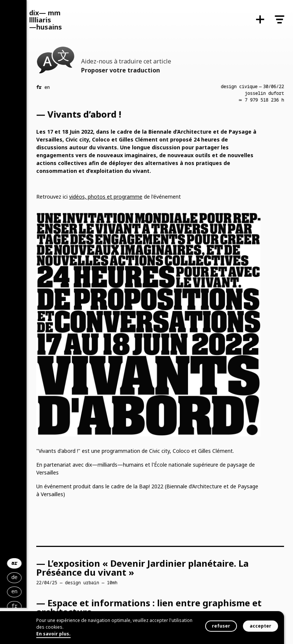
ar (69, 546)
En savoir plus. (53, 634)
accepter (260, 626)
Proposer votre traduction (121, 70)
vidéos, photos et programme (106, 197)
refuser (221, 626)
